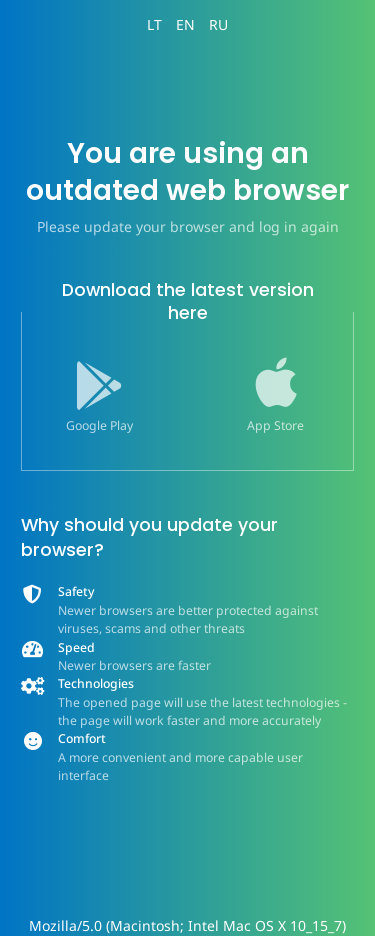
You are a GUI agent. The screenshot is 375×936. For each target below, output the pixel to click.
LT (154, 24)
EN (185, 24)
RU (218, 24)
